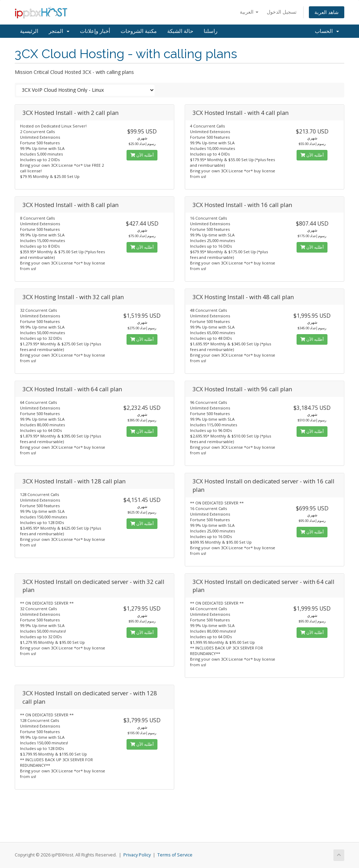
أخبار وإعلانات (95, 31)
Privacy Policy (137, 855)
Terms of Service (175, 855)
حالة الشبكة (180, 31)
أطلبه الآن (142, 155)
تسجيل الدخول (282, 12)
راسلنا (211, 31)
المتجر (59, 31)
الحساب (327, 31)
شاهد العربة (327, 12)
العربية (249, 12)
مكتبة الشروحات (139, 31)
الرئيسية (29, 31)
